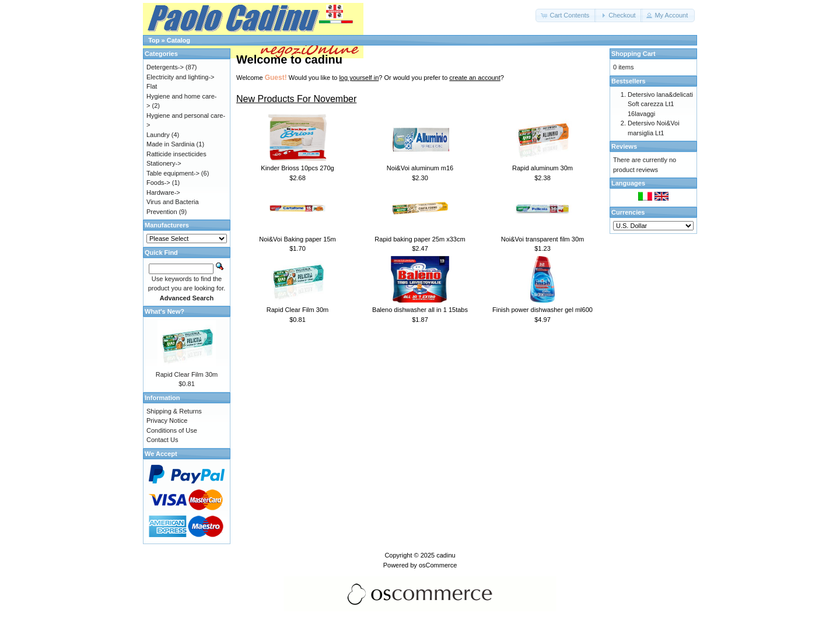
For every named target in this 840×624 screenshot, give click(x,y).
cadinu (446, 555)
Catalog (178, 40)
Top (154, 40)
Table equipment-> (173, 173)
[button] (566, 15)
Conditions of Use (172, 430)
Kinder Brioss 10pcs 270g (297, 168)
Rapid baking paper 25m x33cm (420, 239)
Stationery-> (164, 163)
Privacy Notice (167, 420)
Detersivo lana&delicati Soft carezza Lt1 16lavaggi (660, 104)
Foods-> (158, 183)
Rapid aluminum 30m (542, 168)
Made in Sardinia (171, 144)
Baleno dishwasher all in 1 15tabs (420, 310)
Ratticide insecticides (176, 154)
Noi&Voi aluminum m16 (420, 168)
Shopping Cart (633, 54)
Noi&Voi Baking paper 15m (297, 239)
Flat (152, 86)
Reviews (624, 146)
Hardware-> (163, 192)
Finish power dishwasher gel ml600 (542, 310)
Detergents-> (165, 67)
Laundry (158, 135)
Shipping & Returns (174, 411)
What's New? (164, 311)
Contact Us (162, 440)
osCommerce (438, 565)
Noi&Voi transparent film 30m (542, 239)
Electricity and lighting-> (180, 77)
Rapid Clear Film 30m (297, 310)
